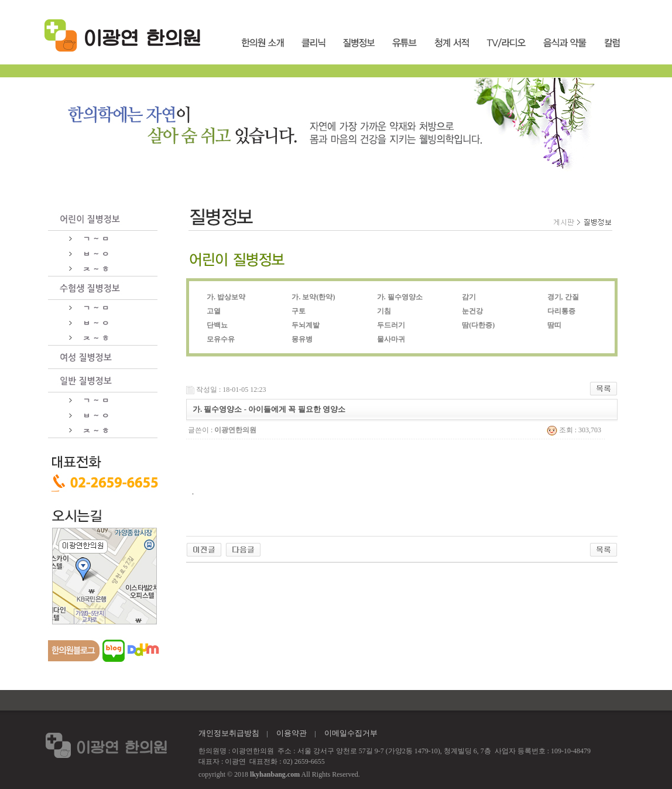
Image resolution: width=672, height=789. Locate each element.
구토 (299, 311)
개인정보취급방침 (229, 733)
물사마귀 (391, 339)
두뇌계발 (306, 325)
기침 (384, 311)
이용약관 (292, 733)
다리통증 (561, 311)
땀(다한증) (478, 325)
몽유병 (302, 339)
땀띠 (554, 325)
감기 (469, 297)
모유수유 (221, 339)
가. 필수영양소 (400, 297)
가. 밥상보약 (226, 297)
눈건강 (472, 311)
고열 (214, 311)
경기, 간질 (563, 297)
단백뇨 (217, 325)
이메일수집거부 (351, 733)
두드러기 (391, 325)
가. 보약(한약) (313, 297)
